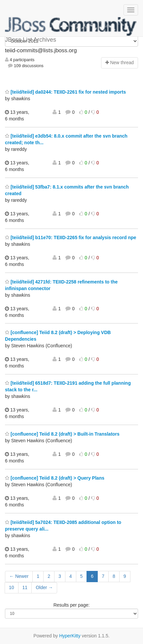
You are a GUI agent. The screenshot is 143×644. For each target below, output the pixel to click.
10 (12, 587)
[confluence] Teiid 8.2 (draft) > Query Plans (55, 478)
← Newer (19, 576)
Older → (44, 587)
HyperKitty (70, 636)
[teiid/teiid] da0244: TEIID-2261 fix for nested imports (65, 92)
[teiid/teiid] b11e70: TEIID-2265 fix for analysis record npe (71, 237)
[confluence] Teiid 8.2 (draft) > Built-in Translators (62, 434)
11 (25, 587)
